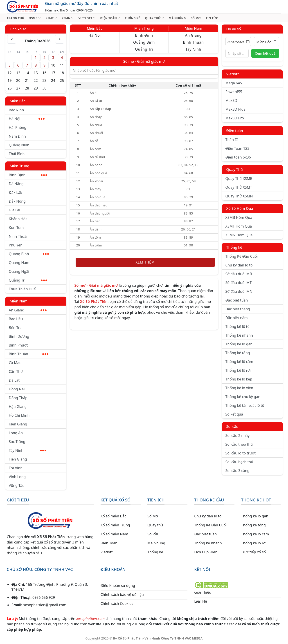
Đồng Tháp (18, 398)
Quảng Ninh (19, 145)
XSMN (68, 18)
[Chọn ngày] (238, 42)
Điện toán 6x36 (238, 157)
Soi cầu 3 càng (237, 471)
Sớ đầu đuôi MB (239, 274)
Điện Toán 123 (237, 148)
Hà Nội (27, 119)
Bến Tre (15, 328)
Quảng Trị (28, 280)
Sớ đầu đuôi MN (239, 291)
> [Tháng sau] (60, 39)
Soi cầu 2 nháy (238, 436)
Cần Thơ (16, 371)
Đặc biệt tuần (237, 300)
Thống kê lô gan (239, 344)
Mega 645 (234, 83)
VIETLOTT (87, 18)
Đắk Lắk (15, 192)
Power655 (234, 92)
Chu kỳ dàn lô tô (239, 265)
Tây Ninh (27, 450)
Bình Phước (18, 345)
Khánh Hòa (18, 219)
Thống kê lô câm (239, 362)
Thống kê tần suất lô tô (245, 405)
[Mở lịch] (248, 42)
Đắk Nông (17, 201)
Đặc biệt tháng (238, 309)
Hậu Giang (18, 407)
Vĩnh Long (17, 477)
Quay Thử (235, 170)
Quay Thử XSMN (239, 196)
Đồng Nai (17, 389)
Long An (16, 433)
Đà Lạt (14, 380)
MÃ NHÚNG (177, 18)
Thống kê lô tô (238, 326)
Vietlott (233, 74)
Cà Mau (15, 363)
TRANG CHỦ (16, 18)
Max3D (231, 101)
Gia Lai (14, 210)
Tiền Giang (18, 459)
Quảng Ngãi (19, 271)
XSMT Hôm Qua (239, 226)
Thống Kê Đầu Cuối (242, 256)
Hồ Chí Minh (19, 415)
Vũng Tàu (17, 485)
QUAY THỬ (154, 18)
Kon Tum (16, 228)
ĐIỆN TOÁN (110, 18)
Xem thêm (145, 262)
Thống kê (234, 247)
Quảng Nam (19, 263)
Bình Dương (19, 336)
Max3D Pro (235, 118)
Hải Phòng (18, 127)
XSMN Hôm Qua (239, 235)
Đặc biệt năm (237, 318)
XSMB (35, 18)
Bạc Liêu (16, 319)
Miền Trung (19, 166)
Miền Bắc (18, 101)
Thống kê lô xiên (239, 388)
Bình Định (28, 175)
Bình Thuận (29, 354)
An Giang (28, 310)
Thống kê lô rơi (238, 370)
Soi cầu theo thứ (239, 444)
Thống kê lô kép (239, 379)
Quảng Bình (29, 254)
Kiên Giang (18, 424)
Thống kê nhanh (239, 335)
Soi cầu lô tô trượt (241, 453)
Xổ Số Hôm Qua (240, 208)
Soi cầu (232, 427)
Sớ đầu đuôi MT (239, 283)
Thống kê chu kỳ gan (243, 397)
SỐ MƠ (196, 18)
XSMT (51, 18)
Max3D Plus (235, 109)
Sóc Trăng (17, 442)
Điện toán (235, 131)
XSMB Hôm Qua (239, 217)
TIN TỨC (212, 18)
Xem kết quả (265, 53)
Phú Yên (16, 245)
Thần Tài (233, 140)
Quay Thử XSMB (239, 179)
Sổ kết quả (234, 414)
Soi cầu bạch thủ (239, 462)
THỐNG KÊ (133, 18)
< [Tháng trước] (12, 39)
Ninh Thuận (19, 236)
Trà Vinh (16, 468)
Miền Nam (19, 301)
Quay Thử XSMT (239, 187)
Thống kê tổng (238, 353)
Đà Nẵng (16, 184)
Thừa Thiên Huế (22, 289)
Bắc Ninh (16, 110)
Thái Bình (17, 154)
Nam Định (17, 136)
